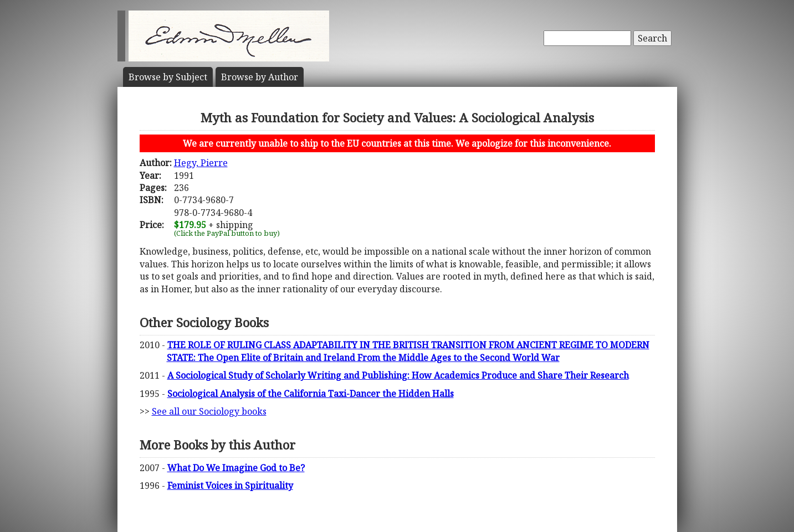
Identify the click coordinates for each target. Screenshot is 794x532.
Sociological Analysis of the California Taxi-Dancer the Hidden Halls (311, 394)
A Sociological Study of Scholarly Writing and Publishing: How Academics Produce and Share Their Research (398, 375)
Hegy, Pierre (201, 163)
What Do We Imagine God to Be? (236, 468)
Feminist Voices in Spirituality (230, 485)
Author (260, 77)
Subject (168, 77)
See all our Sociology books (209, 411)
